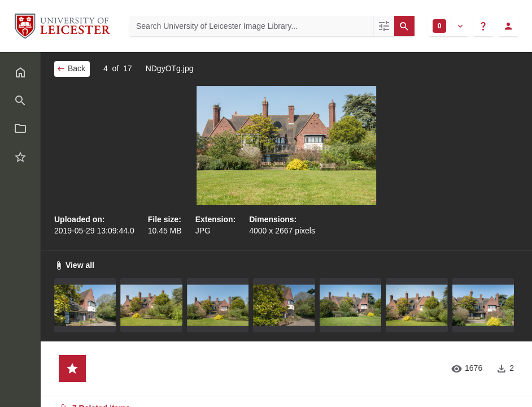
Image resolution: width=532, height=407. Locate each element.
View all (74, 265)
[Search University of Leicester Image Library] (251, 26)
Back (71, 68)
